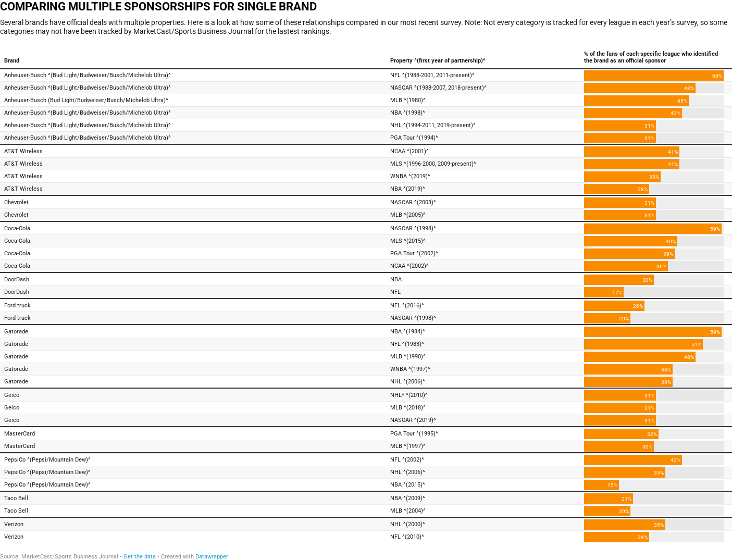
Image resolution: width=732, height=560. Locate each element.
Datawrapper (212, 557)
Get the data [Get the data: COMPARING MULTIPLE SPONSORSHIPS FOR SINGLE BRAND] (140, 557)
